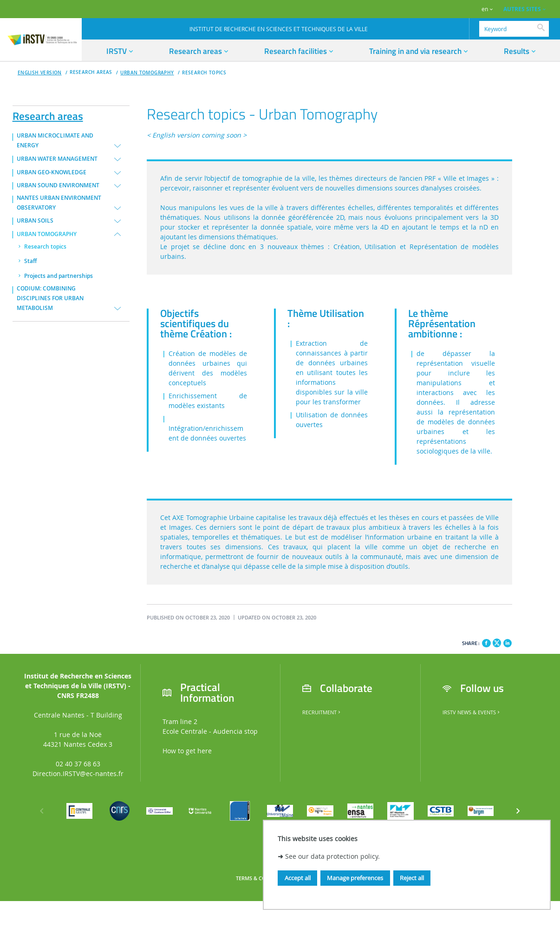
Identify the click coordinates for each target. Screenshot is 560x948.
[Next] (518, 811)
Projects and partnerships (59, 276)
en (485, 9)
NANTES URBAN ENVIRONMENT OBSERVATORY (59, 203)
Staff (30, 261)
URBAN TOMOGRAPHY (147, 73)
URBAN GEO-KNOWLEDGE (52, 172)
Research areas (48, 114)
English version (40, 73)
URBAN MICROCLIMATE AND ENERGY (55, 141)
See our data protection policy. (332, 856)
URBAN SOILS (35, 221)
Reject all (412, 878)
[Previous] (42, 811)
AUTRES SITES (522, 9)
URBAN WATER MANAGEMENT (57, 159)
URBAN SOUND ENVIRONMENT (58, 185)
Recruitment (322, 712)
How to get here (187, 751)
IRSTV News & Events (472, 712)
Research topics (204, 73)
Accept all (298, 878)
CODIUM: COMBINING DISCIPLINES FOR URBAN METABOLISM (50, 298)
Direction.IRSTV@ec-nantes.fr (78, 774)
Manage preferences (355, 878)
